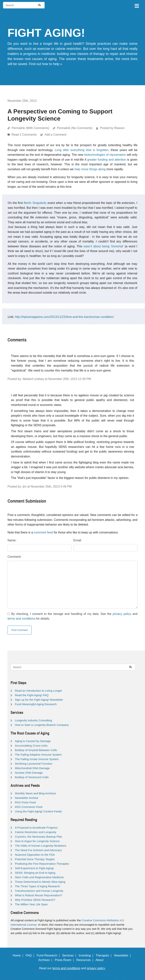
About (101, 960)
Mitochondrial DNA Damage (32, 768)
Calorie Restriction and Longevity (36, 832)
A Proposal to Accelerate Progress (36, 828)
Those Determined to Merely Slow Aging (40, 882)
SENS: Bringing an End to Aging (35, 873)
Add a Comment (56, 135)
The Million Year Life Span (31, 904)
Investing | (87, 955)
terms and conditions (21, 619)
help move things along (90, 169)
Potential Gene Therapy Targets (35, 859)
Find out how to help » (45, 64)
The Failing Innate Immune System (37, 759)
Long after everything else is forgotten (82, 150)
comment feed (43, 532)
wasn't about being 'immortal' (104, 246)
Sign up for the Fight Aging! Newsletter (39, 700)
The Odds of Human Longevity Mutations (41, 846)
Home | (19, 955)
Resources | (85, 960)
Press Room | (65, 960)
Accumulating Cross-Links (31, 746)
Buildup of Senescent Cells (32, 777)
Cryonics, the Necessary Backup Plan (39, 837)
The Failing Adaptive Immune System (38, 755)
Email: (78, 540)
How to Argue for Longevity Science (37, 841)
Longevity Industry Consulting (33, 720)
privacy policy (122, 614)
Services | (70, 955)
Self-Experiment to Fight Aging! (34, 868)
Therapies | (104, 955)
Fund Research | (49, 955)
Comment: (14, 557)
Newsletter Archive (27, 798)
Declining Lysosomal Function (34, 764)
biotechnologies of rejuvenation (105, 155)
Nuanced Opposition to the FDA (35, 855)
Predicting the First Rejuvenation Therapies (42, 864)
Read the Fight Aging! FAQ (32, 695)
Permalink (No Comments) (75, 128)
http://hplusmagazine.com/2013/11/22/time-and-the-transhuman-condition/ (64, 317)
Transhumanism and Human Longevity (39, 891)
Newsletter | (123, 955)
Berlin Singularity (35, 203)
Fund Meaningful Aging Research (36, 704)
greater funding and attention (107, 160)
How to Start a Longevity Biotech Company (42, 725)
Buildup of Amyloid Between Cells (36, 750)
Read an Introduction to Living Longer (38, 691)
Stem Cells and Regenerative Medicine (39, 877)
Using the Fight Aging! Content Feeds (38, 811)
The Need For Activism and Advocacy (38, 850)
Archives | (46, 960)
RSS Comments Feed (29, 807)
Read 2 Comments (24, 135)
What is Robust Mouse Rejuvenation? (39, 895)
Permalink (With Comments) (30, 128)
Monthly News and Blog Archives (35, 793)
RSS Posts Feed (25, 802)
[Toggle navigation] (137, 5)
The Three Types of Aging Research (37, 886)
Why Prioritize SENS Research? (35, 900)
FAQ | (31, 955)
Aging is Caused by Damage (33, 741)
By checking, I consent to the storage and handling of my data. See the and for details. (72, 616)
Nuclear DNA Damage (29, 773)
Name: (12, 540)
